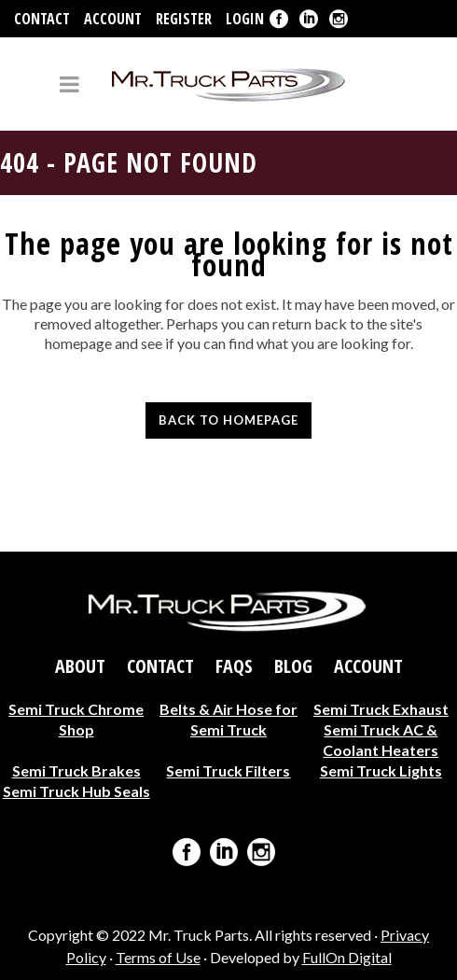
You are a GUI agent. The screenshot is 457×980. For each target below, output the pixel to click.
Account (113, 19)
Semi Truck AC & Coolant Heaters (381, 740)
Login (245, 19)
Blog (293, 666)
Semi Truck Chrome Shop (76, 719)
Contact (42, 19)
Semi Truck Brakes (76, 770)
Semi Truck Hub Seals (76, 791)
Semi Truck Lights (381, 770)
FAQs (234, 666)
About (80, 666)
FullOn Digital (347, 957)
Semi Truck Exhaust (381, 709)
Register (184, 19)
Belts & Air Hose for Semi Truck (228, 719)
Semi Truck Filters (228, 770)
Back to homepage (228, 420)
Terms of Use (158, 957)
